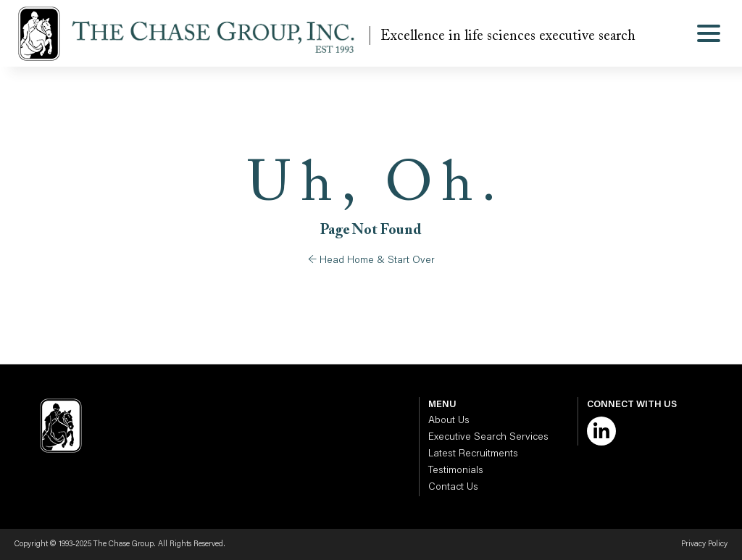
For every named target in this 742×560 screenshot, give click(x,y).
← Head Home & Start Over (371, 261)
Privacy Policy (704, 544)
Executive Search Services (488, 438)
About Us (449, 421)
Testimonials (456, 471)
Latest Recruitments (473, 454)
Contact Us (453, 488)
